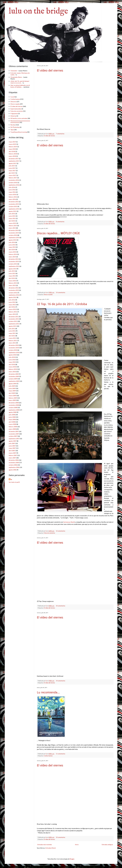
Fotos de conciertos (49, 533)
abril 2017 (12, 173)
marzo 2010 (12, 367)
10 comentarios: (61, 606)
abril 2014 (12, 249)
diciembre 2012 (14, 288)
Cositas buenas (48, 756)
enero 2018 (12, 156)
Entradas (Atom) (51, 848)
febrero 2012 (13, 312)
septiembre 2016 (14, 185)
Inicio (77, 845)
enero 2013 (12, 285)
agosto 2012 (13, 297)
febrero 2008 (13, 427)
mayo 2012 (12, 305)
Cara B (13, 97)
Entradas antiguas (107, 845)
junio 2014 (12, 245)
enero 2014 (12, 257)
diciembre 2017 (14, 159)
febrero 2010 (13, 369)
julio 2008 (12, 415)
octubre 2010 (13, 350)
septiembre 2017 (14, 161)
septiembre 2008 (14, 410)
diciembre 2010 (14, 345)
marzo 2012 (12, 309)
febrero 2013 (13, 283)
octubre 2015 (13, 206)
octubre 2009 (13, 379)
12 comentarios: (61, 531)
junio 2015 (12, 216)
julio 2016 (12, 187)
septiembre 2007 (14, 439)
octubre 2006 (13, 465)
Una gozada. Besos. (16, 77)
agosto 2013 (13, 269)
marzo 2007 (12, 453)
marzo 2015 (12, 223)
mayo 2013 (12, 276)
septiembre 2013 (14, 266)
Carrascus (67, 522)
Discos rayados (48, 295)
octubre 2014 (13, 235)
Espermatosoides (16, 109)
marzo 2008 (12, 424)
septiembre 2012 (14, 295)
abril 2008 (12, 422)
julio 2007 (12, 443)
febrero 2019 (13, 147)
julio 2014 (12, 242)
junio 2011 (12, 331)
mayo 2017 (12, 171)
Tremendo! (14, 71)
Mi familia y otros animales (19, 118)
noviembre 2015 (14, 204)
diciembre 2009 (14, 374)
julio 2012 (12, 300)
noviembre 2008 (14, 405)
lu (11, 479)
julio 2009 (12, 386)
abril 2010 (12, 364)
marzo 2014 (12, 252)
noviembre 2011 (14, 319)
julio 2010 (12, 357)
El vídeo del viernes (50, 70)
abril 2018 (12, 151)
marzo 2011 (12, 338)
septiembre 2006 (14, 467)
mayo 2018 (12, 149)
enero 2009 (12, 400)
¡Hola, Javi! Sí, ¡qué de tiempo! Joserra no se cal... (20, 82)
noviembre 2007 (14, 434)
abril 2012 (12, 307)
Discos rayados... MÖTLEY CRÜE (58, 233)
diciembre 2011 (14, 317)
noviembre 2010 (14, 348)
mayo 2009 (12, 391)
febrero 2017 (13, 178)
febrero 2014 (13, 254)
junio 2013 (12, 273)
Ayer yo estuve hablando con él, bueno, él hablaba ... (20, 86)
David (73, 522)
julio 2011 (12, 329)
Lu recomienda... (48, 692)
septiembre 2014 (14, 238)
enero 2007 (12, 458)
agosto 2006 (13, 470)
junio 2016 (12, 190)
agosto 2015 (13, 211)
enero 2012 (12, 314)
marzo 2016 (12, 194)
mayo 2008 (12, 419)
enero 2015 (12, 228)
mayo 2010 (12, 362)
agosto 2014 (13, 240)
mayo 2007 (12, 448)
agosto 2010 (13, 355)
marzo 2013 (12, 281)
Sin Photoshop (15, 127)
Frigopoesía (14, 114)
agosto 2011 (13, 326)
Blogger (72, 859)
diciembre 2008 (14, 403)
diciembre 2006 (14, 460)
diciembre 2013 (14, 259)
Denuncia (13, 102)
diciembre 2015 (14, 202)
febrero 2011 (13, 341)
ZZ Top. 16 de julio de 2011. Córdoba (62, 304)
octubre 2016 (13, 183)
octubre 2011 (13, 321)
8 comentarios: (60, 222)
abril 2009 (12, 393)
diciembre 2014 (14, 230)
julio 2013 (12, 271)
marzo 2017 (12, 175)
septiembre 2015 (14, 209)
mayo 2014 (12, 247)
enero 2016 (12, 199)
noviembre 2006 (14, 463)
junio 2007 (12, 446)
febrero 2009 (13, 398)
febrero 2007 (13, 455)
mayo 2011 (12, 333)
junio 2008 (12, 417)
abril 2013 (12, 278)
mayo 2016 (12, 192)
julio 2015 (12, 214)
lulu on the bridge (38, 11)
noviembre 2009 (14, 376)
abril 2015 (12, 221)
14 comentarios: (61, 293)
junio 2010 (12, 360)
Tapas (12, 130)
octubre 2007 (13, 436)
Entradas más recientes (45, 845)
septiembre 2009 (14, 381)
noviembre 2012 (14, 290)
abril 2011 (12, 336)
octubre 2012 (13, 293)
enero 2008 (12, 429)
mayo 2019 (12, 142)
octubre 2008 (13, 407)
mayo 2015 (12, 218)
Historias (13, 116)
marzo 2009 (12, 396)
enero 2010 (12, 372)
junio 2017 (12, 168)
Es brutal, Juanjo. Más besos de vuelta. (20, 74)
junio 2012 (12, 302)
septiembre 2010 (14, 352)
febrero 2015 (13, 226)
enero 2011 (12, 343)
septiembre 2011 (14, 324)
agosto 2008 (13, 412)
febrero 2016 (13, 197)
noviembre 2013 (14, 261)
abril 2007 (12, 451)
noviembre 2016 (14, 180)
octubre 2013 (13, 264)
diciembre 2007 (14, 431)
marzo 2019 (12, 144)
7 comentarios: (60, 134)
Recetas (13, 125)
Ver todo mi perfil (14, 482)
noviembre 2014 (14, 233)
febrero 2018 (13, 154)
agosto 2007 (13, 441)
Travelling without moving (19, 132)
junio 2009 (12, 388)
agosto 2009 (13, 384)
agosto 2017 (13, 163)
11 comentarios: (61, 754)
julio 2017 (12, 166)
